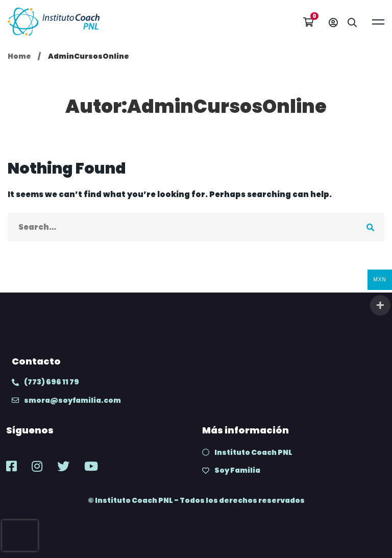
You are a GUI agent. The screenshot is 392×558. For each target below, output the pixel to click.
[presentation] (20, 536)
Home (19, 56)
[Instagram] (37, 466)
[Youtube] (91, 466)
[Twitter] (63, 466)
